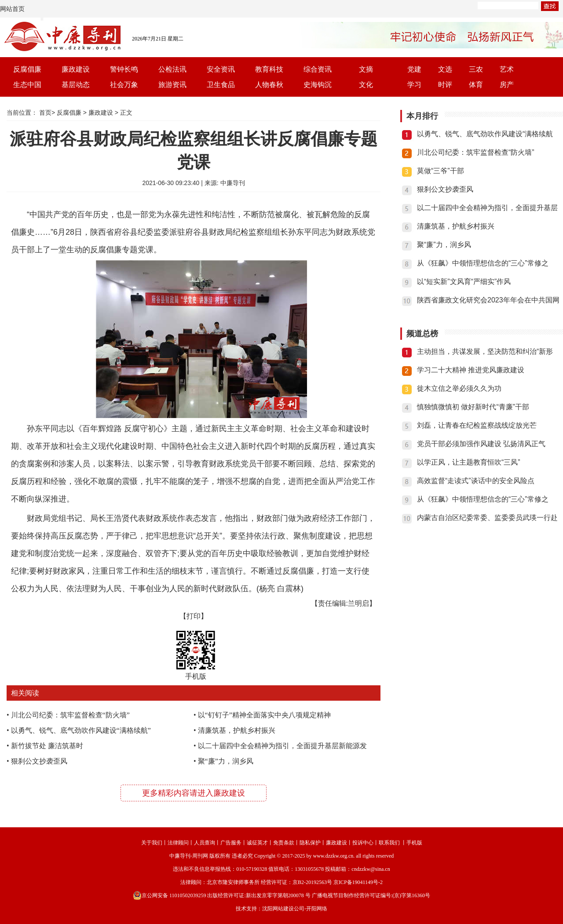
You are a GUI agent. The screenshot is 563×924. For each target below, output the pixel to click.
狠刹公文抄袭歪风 (39, 761)
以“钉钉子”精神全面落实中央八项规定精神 (264, 715)
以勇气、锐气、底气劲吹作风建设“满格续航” (81, 730)
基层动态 (76, 85)
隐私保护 (310, 843)
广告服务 (231, 843)
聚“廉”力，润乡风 (226, 761)
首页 (45, 113)
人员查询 (205, 843)
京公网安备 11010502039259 (170, 895)
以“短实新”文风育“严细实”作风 (464, 282)
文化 (366, 85)
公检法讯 (172, 69)
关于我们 (152, 843)
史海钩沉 (318, 85)
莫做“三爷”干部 (441, 171)
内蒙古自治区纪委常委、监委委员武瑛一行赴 (487, 518)
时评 (445, 85)
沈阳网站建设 (278, 909)
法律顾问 (178, 843)
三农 (476, 69)
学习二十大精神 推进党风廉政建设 (471, 370)
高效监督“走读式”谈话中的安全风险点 (476, 481)
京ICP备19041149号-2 (358, 882)
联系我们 (389, 843)
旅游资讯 (172, 85)
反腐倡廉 (27, 69)
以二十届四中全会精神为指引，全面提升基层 (487, 208)
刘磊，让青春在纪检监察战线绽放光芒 (477, 425)
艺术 (507, 69)
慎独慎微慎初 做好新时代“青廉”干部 (473, 407)
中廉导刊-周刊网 (189, 856)
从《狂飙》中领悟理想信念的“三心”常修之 (483, 263)
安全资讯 (221, 69)
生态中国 (27, 85)
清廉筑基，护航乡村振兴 (237, 730)
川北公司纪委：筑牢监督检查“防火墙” (70, 715)
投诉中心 (363, 843)
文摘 (366, 69)
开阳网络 (317, 909)
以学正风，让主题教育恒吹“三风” (469, 462)
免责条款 (284, 843)
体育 (476, 85)
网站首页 (12, 9)
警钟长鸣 (124, 69)
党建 (414, 69)
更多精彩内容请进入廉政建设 (194, 793)
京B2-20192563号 (312, 882)
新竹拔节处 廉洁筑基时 (47, 746)
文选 (445, 69)
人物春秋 (269, 85)
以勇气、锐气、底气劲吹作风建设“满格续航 (485, 134)
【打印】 (194, 616)
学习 (414, 85)
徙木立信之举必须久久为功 (459, 388)
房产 (507, 85)
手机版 (414, 843)
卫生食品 (221, 85)
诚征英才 (257, 843)
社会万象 (124, 85)
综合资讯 (318, 69)
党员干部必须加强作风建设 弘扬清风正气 (481, 444)
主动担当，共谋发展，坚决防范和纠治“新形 (485, 351)
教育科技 (269, 69)
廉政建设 (76, 69)
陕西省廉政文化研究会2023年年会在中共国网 (488, 300)
